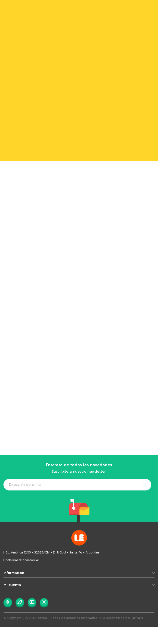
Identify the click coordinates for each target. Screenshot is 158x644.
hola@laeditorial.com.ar (21, 560)
